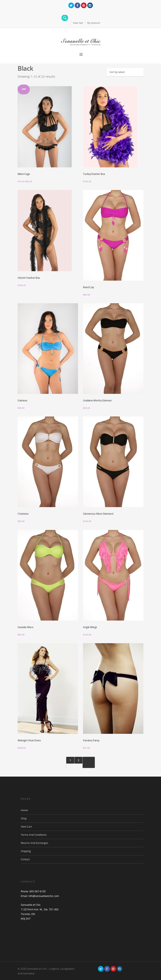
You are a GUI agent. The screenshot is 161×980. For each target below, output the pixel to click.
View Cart (78, 23)
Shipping (26, 851)
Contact (25, 859)
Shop (24, 818)
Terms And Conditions (34, 835)
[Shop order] (127, 72)
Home (24, 810)
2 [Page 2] (79, 760)
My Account (94, 23)
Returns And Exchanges (34, 843)
